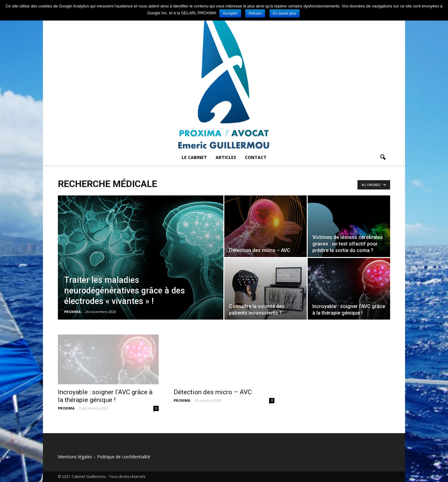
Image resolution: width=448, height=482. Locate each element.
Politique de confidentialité (124, 457)
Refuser (255, 13)
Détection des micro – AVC (213, 392)
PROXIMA (72, 312)
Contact (256, 157)
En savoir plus (285, 13)
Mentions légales (75, 457)
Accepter (230, 13)
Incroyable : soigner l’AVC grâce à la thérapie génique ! (105, 396)
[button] (383, 157)
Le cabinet (194, 157)
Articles (226, 157)
